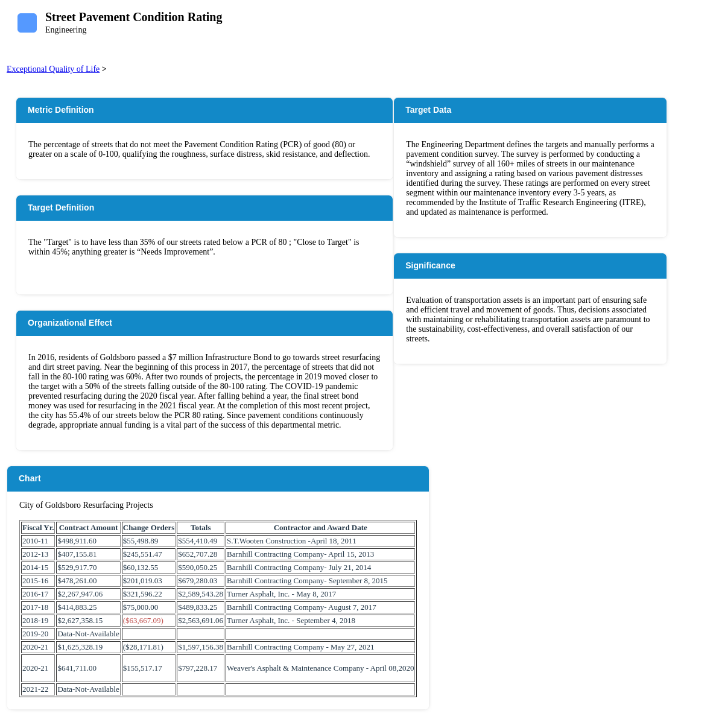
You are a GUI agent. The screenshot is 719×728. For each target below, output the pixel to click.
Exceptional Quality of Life (53, 69)
